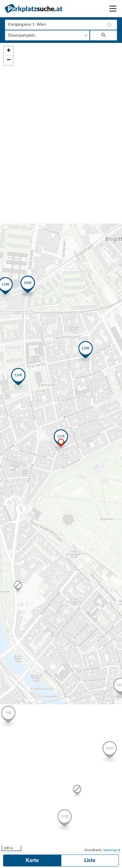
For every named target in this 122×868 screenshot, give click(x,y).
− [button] (9, 60)
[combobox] (61, 25)
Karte (32, 860)
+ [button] (9, 51)
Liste (90, 860)
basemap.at (112, 850)
